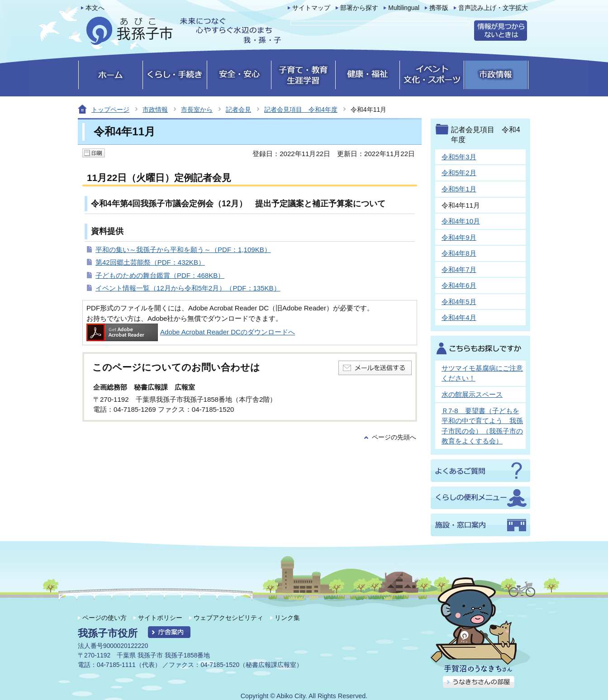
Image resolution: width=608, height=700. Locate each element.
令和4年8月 (459, 253)
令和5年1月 (459, 189)
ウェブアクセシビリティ (228, 618)
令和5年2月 (459, 173)
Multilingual (404, 8)
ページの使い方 (104, 618)
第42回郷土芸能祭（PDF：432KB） (150, 262)
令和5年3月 (459, 157)
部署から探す (359, 8)
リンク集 (287, 618)
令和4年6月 (459, 285)
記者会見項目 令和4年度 (301, 110)
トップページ (110, 110)
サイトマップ (311, 8)
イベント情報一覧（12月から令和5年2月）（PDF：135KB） (188, 288)
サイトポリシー (160, 618)
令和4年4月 (459, 317)
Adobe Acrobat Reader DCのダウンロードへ (191, 332)
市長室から (197, 110)
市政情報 (155, 110)
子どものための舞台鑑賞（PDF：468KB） (160, 275)
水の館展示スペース (472, 394)
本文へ (95, 8)
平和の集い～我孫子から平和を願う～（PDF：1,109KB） (183, 250)
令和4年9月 (459, 237)
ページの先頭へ (394, 437)
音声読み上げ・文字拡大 (493, 8)
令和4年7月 (459, 269)
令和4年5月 (459, 302)
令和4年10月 (461, 221)
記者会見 (238, 110)
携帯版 (439, 8)
